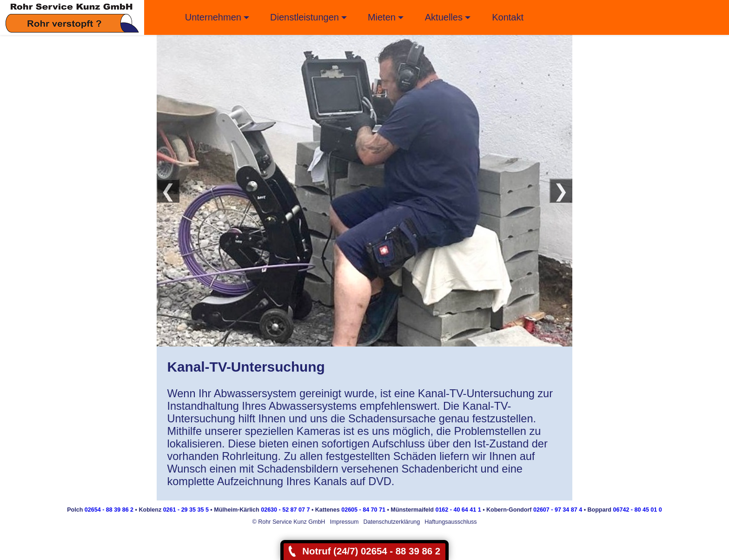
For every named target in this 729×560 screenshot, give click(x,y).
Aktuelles (444, 17)
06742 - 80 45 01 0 (638, 510)
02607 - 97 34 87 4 (558, 510)
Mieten (382, 17)
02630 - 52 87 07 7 (285, 510)
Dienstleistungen (305, 17)
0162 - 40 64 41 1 (458, 510)
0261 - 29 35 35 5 (186, 510)
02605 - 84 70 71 (363, 510)
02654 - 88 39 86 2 (109, 510)
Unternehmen (213, 17)
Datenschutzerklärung (391, 522)
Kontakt (508, 17)
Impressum (344, 522)
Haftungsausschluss (451, 522)
